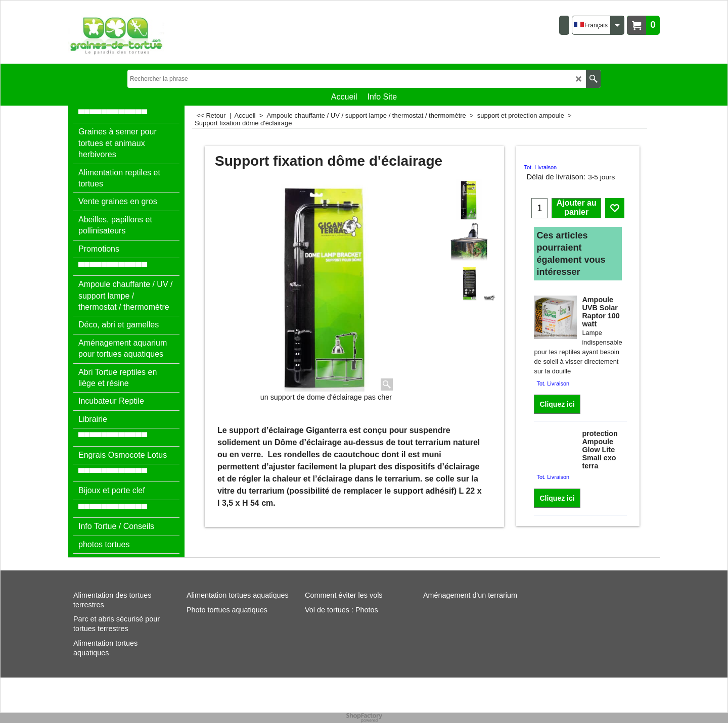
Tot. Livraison (540, 167)
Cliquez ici (557, 404)
